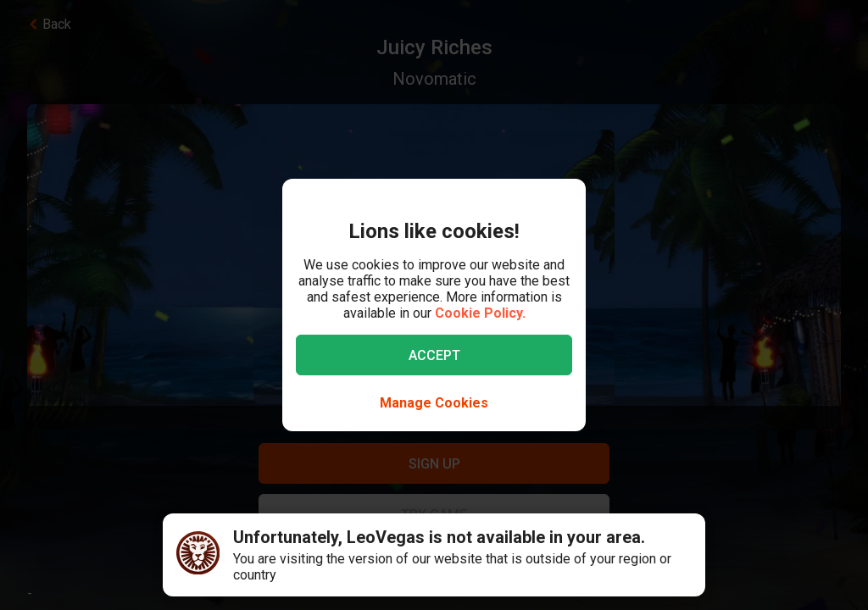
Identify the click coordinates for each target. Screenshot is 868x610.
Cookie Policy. (480, 313)
